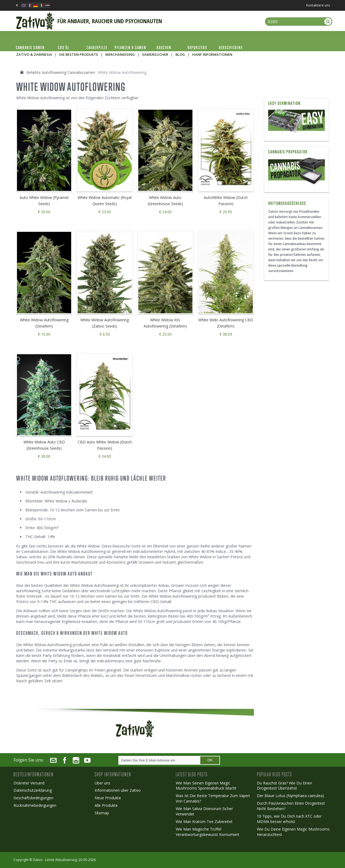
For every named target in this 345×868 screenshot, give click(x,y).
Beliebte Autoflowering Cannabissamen (61, 72)
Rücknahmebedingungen (35, 805)
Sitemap (102, 813)
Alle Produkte (106, 805)
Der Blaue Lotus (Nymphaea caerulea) (290, 796)
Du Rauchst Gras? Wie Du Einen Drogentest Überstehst (284, 786)
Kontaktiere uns (318, 5)
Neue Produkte (108, 798)
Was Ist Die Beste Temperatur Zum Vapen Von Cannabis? (213, 798)
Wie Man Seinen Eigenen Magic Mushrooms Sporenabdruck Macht (206, 786)
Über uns (102, 783)
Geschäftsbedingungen (33, 798)
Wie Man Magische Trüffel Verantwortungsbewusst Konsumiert (208, 832)
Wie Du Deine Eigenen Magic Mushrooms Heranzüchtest (293, 832)
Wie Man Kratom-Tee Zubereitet (204, 821)
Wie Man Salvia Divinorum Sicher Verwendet (204, 811)
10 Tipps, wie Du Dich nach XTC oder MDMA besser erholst (289, 819)
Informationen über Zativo (118, 790)
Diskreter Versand (29, 783)
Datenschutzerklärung (33, 790)
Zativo (38, 860)
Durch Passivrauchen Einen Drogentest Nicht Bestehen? (291, 806)
